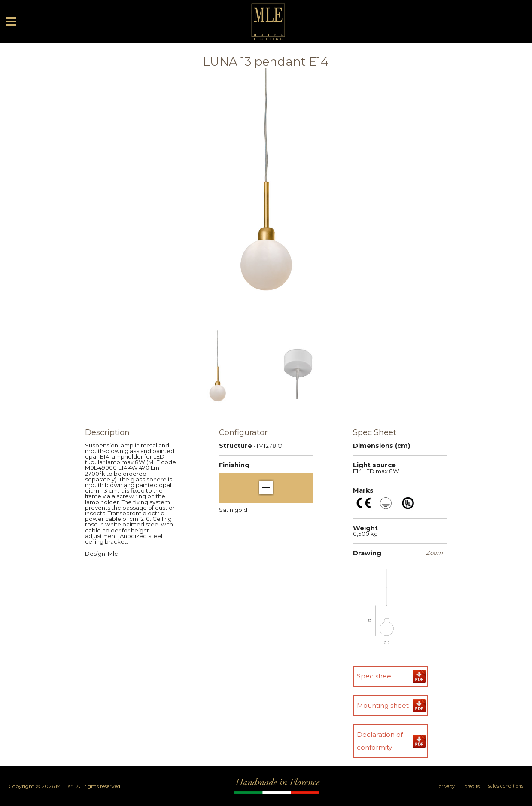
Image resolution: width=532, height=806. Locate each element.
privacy (447, 786)
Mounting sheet (383, 705)
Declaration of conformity (380, 741)
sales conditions (506, 786)
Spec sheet (375, 676)
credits (472, 786)
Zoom (434, 553)
